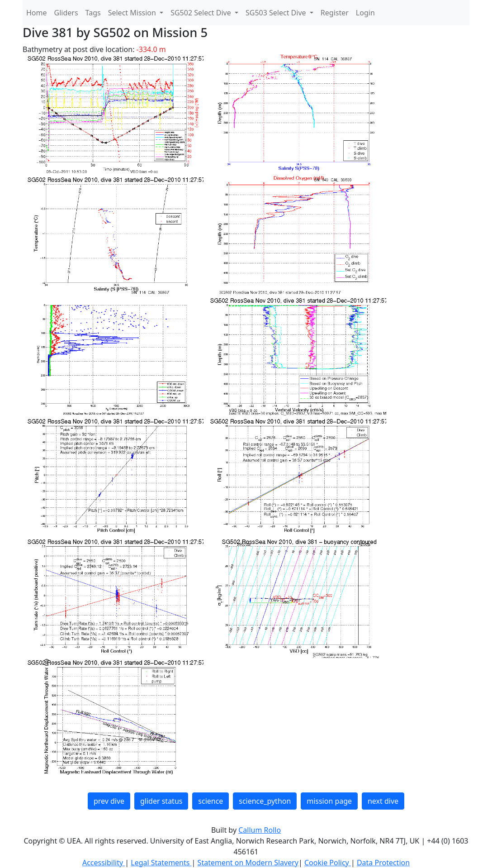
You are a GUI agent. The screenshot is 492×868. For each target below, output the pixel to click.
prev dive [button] (109, 801)
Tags (93, 13)
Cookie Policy (328, 863)
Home (37, 13)
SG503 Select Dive (277, 13)
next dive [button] (383, 801)
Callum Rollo (260, 830)
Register (335, 13)
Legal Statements (161, 863)
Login (365, 13)
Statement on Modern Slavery (248, 863)
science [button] (211, 801)
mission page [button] (329, 801)
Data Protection (383, 863)
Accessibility (104, 863)
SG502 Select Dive (202, 13)
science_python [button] (265, 801)
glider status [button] (161, 801)
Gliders (66, 13)
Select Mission (133, 13)
